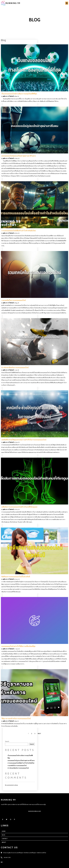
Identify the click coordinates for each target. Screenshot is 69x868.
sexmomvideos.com (34, 811)
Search (7, 741)
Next (39, 734)
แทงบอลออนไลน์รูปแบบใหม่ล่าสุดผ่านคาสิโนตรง (21, 761)
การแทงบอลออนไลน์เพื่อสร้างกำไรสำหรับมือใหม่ (21, 763)
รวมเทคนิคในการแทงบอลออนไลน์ (17, 766)
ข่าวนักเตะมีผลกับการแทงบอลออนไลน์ (18, 768)
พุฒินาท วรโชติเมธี (8, 96)
